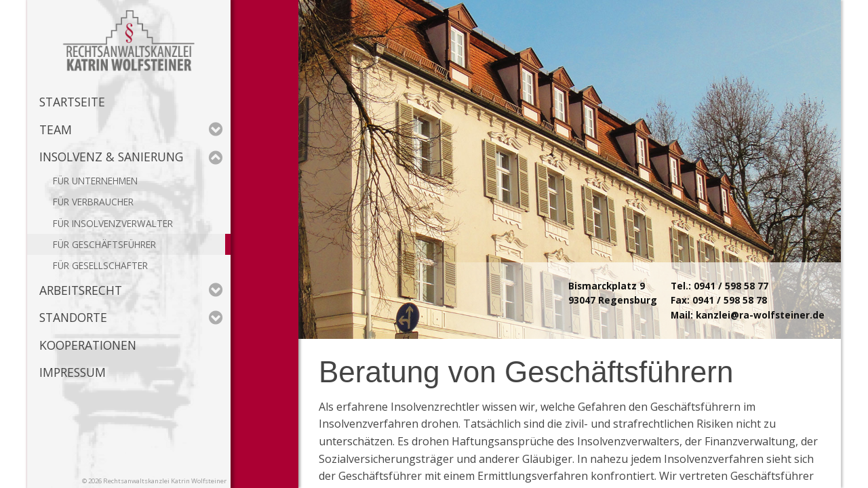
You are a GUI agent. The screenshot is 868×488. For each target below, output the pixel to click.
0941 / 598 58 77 (731, 286)
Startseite (72, 102)
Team (131, 129)
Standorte (131, 317)
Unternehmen (105, 181)
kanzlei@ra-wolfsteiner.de (760, 315)
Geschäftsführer (114, 244)
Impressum (73, 372)
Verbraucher (103, 202)
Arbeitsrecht (131, 290)
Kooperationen (88, 345)
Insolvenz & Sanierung (131, 157)
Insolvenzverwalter (122, 223)
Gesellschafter (110, 265)
